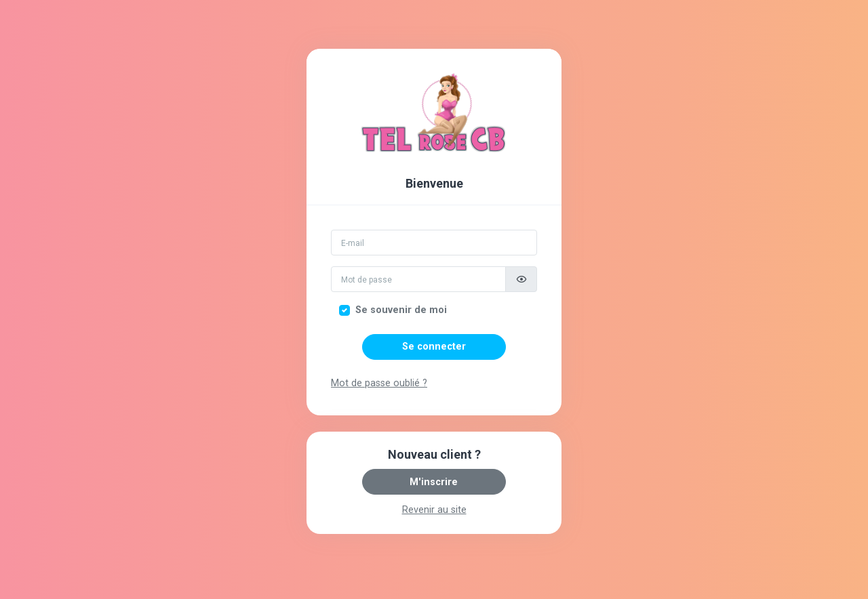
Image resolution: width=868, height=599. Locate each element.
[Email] (434, 243)
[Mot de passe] (418, 279)
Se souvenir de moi (401, 310)
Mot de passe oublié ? (379, 383)
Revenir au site (434, 510)
